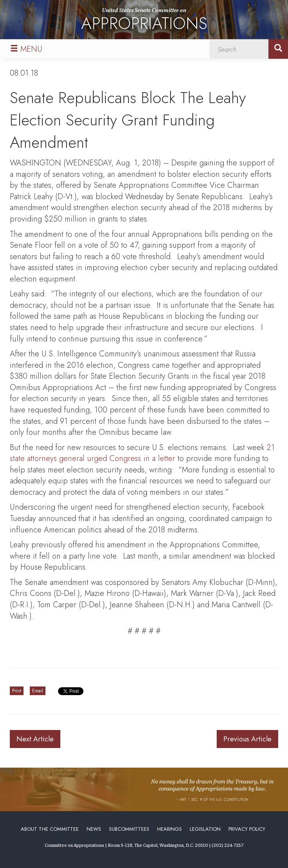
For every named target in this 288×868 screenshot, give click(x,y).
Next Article (35, 739)
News (94, 829)
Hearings (169, 829)
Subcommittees (129, 829)
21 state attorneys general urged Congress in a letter (142, 453)
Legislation (205, 829)
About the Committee (50, 829)
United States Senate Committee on (144, 21)
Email (38, 691)
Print (17, 691)
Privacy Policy (247, 829)
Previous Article (247, 739)
